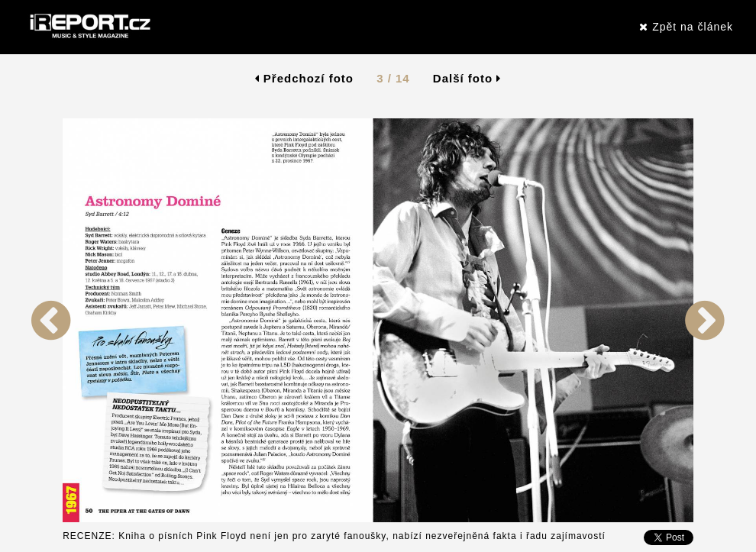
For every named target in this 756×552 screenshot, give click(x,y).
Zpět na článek (686, 27)
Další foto (467, 78)
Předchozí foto (304, 78)
